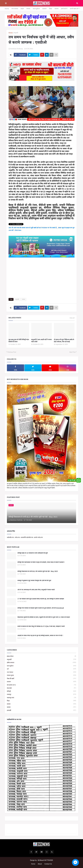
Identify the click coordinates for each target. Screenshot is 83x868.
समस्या (28, 9)
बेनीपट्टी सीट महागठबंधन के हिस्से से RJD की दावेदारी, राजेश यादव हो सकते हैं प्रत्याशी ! (41, 563)
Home (7, 9)
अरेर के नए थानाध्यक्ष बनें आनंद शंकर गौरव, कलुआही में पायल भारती (36, 590)
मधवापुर (41, 694)
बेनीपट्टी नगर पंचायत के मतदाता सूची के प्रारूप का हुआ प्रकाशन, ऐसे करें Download (41, 608)
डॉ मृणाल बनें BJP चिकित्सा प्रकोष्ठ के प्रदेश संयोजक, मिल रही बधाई (64, 341)
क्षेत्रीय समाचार (41, 663)
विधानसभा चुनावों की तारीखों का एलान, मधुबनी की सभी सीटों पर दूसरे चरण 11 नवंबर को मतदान (44, 618)
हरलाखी (41, 710)
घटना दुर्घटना (36, 9)
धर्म (41, 669)
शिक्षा (51, 9)
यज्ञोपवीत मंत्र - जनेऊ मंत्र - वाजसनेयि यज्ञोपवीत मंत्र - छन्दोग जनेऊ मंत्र (25, 537)
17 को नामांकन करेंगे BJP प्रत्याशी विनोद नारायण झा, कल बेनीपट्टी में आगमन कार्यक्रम (41, 599)
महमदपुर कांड (41, 698)
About (40, 864)
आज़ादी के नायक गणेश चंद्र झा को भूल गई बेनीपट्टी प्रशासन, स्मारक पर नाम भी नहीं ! (40, 636)
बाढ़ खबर (41, 688)
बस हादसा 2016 (41, 685)
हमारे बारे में (64, 9)
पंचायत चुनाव (41, 675)
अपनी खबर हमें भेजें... (76, 9)
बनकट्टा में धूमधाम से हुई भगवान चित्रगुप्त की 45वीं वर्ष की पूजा (34, 581)
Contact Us (48, 864)
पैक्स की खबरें (41, 679)
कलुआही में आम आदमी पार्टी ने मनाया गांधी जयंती (41, 341)
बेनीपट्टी (41, 691)
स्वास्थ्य (57, 9)
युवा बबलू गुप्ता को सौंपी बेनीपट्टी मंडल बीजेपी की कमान (19, 341)
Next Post (72, 352)
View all (72, 318)
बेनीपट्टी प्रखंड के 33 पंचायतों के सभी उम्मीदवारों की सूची (33, 553)
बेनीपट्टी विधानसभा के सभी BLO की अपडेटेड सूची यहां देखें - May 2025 (33, 517)
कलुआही (16, 33)
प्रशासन (44, 9)
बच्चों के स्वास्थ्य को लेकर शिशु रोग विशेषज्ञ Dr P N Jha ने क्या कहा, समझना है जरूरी (41, 627)
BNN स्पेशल (41, 656)
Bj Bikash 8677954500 (45, 860)
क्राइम (22, 9)
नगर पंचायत (15, 9)
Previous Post (12, 352)
